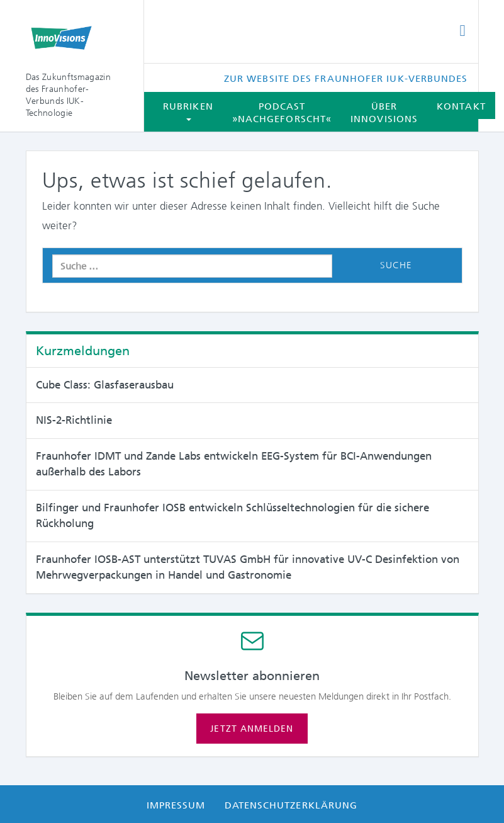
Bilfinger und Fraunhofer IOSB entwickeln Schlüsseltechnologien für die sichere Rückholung (232, 516)
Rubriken (188, 111)
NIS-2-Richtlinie (74, 420)
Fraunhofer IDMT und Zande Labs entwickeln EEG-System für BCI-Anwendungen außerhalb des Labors (234, 464)
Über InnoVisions (384, 113)
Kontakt (461, 106)
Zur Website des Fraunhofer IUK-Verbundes (346, 79)
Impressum (176, 805)
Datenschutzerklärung (291, 805)
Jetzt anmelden (252, 729)
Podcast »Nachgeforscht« (282, 113)
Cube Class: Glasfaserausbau (105, 385)
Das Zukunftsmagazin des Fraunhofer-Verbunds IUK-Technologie (68, 95)
